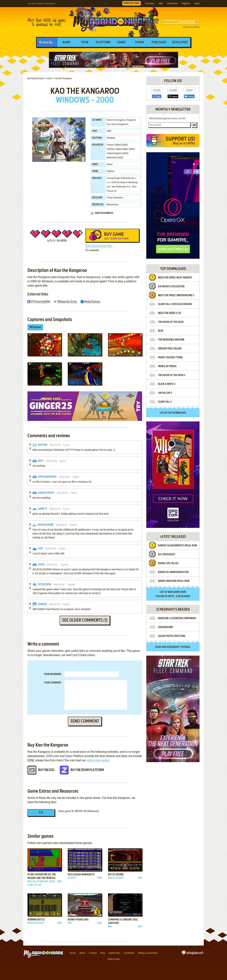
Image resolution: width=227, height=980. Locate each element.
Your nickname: (53, 674)
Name (67, 43)
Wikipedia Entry (67, 302)
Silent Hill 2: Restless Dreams (175, 304)
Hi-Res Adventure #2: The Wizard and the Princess (42, 876)
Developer (180, 43)
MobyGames (92, 302)
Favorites (150, 4)
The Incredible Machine (171, 340)
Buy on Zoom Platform (87, 770)
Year (85, 43)
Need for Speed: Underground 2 (176, 295)
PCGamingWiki (41, 302)
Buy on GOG (46, 770)
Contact (93, 953)
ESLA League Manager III (81, 875)
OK (194, 125)
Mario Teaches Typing (170, 358)
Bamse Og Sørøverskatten (173, 572)
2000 (109, 131)
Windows (111, 138)
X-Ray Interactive (115, 198)
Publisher (159, 43)
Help (161, 4)
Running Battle (36, 920)
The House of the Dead (171, 322)
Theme (140, 43)
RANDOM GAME (132, 3)
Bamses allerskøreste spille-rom (178, 546)
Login (197, 4)
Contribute (172, 4)
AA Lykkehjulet (167, 554)
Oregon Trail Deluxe (170, 349)
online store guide (98, 760)
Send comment (85, 721)
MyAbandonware (113, 22)
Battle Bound (116, 875)
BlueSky (186, 596)
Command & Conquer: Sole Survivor (123, 921)
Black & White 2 (167, 384)
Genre (121, 43)
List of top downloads (173, 413)
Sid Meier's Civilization (171, 287)
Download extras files (99, 246)
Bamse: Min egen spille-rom (174, 581)
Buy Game (112, 237)
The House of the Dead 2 (172, 375)
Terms (72, 953)
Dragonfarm (165, 627)
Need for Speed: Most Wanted (175, 278)
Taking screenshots (148, 953)
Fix (41, 813)
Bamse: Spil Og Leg (168, 563)
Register (186, 4)
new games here (177, 592)
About (82, 953)
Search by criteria (191, 27)
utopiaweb (193, 954)
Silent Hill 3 (165, 402)
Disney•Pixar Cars (78, 920)
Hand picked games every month (167, 118)
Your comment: (53, 683)
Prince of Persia (167, 366)
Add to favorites (104, 213)
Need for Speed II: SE (169, 313)
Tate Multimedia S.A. (121, 187)
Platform (103, 43)
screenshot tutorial (178, 647)
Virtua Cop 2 (165, 393)
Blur (161, 331)
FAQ (103, 953)
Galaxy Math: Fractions (172, 636)
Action (110, 164)
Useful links (114, 953)
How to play (113, 959)
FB (173, 596)
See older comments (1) (85, 620)
